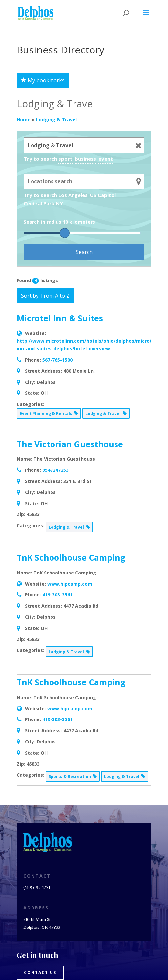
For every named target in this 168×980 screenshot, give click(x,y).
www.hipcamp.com (70, 584)
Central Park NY (43, 203)
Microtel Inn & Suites (60, 318)
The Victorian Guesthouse (70, 444)
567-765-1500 (57, 360)
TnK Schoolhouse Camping (71, 557)
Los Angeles (73, 195)
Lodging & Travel (56, 120)
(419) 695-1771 (37, 888)
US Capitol (103, 195)
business (85, 159)
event (106, 159)
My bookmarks (43, 80)
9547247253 (55, 470)
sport (65, 159)
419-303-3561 (57, 595)
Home (24, 120)
